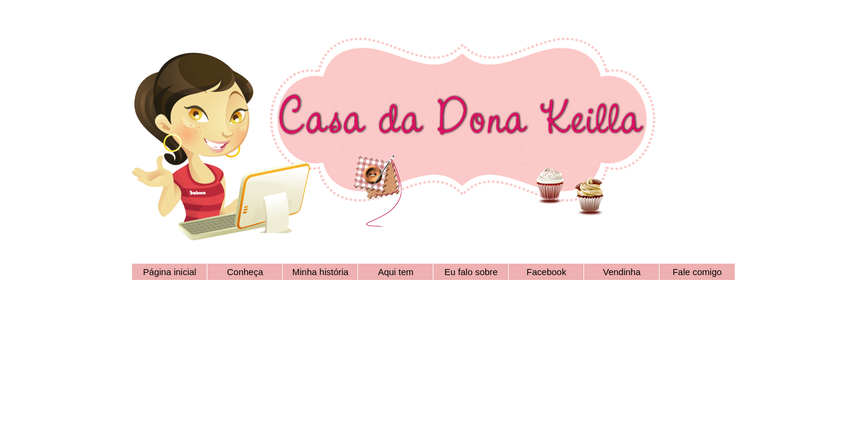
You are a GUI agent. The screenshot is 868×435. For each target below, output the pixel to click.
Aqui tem (396, 272)
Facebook (547, 272)
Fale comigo (697, 272)
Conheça (245, 272)
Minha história (320, 272)
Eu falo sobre (471, 272)
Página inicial (169, 272)
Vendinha (622, 272)
